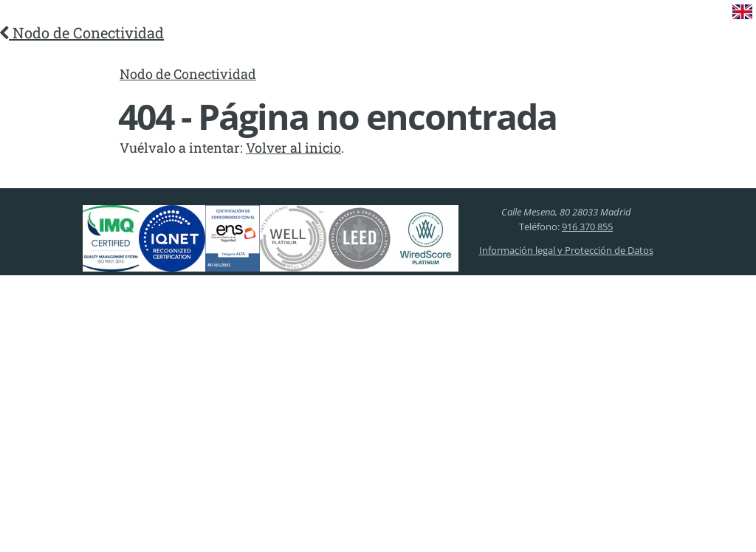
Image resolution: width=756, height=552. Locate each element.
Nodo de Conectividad (82, 32)
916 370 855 (587, 227)
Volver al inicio (293, 148)
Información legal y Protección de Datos (566, 250)
